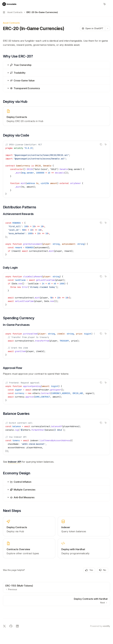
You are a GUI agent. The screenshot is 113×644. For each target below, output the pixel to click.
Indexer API (15, 462)
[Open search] (99, 4)
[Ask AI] (106, 144)
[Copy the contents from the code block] (101, 144)
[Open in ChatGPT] (92, 28)
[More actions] (109, 4)
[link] (56, 116)
